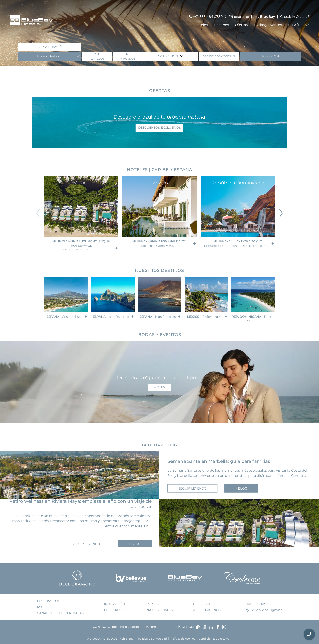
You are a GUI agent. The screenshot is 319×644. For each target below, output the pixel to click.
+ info (160, 387)
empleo (152, 604)
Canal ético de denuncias (60, 613)
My (265, 17)
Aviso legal (127, 639)
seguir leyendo (193, 488)
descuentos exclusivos (159, 128)
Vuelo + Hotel (49, 47)
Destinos (221, 25)
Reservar (271, 56)
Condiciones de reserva (214, 639)
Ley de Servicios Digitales (263, 610)
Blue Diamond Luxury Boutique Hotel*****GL (81, 245)
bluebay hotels (51, 601)
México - (204, 317)
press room (115, 610)
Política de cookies (183, 639)
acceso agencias (208, 610)
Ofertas (241, 25)
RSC (40, 607)
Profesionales (159, 610)
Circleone (202, 604)
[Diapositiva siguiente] (281, 213)
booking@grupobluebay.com (134, 627)
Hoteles (201, 25)
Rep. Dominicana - (253, 318)
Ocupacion (168, 56)
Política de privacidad (152, 639)
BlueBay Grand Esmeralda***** (159, 244)
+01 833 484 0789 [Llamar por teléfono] (208, 17)
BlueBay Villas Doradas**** (236, 244)
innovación (114, 604)
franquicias (255, 604)
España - (64, 317)
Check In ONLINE (295, 17)
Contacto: (102, 627)
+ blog (241, 488)
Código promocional (219, 56)
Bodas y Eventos (268, 25)
